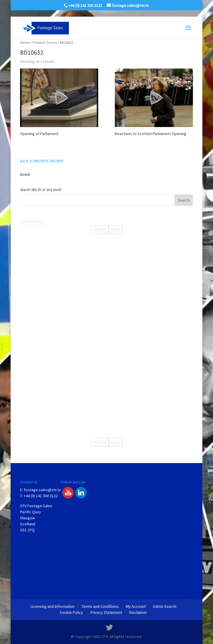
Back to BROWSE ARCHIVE (42, 161)
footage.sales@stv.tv (42, 490)
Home (25, 43)
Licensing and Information (52, 606)
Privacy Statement (106, 612)
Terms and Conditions (100, 606)
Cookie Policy (71, 612)
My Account (136, 606)
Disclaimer (138, 612)
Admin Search (164, 606)
